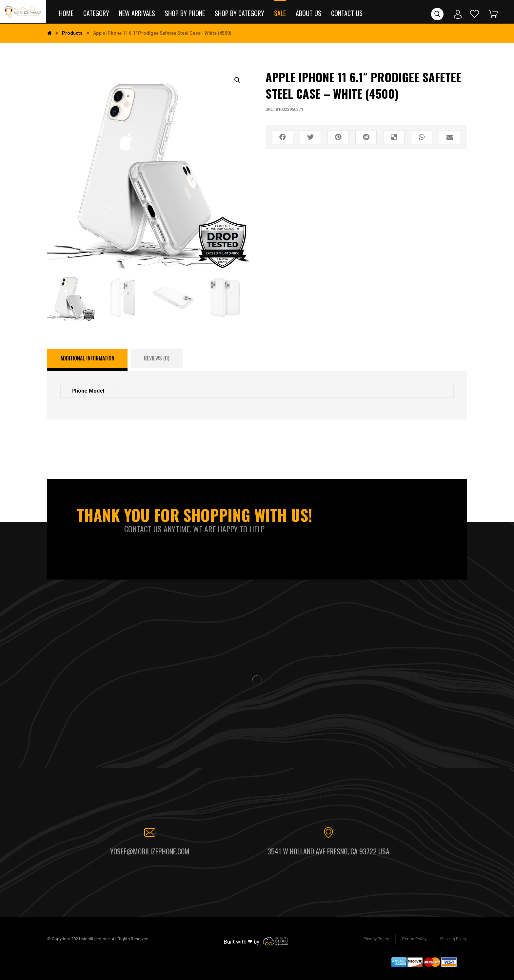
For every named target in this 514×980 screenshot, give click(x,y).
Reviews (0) (157, 358)
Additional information (87, 358)
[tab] (87, 360)
